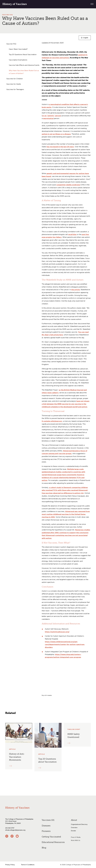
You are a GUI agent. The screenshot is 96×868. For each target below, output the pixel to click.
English (86, 38)
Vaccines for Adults (14, 84)
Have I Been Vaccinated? (18, 49)
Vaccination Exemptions (18, 60)
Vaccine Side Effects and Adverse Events (24, 65)
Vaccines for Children (15, 79)
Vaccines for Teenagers (15, 89)
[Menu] (91, 4)
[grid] (66, 687)
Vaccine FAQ (7, 15)
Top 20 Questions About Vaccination (23, 54)
